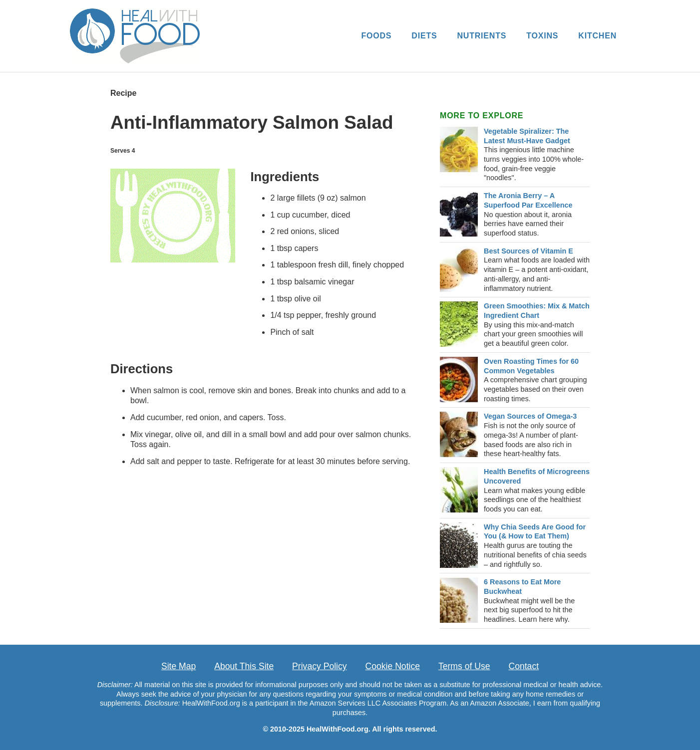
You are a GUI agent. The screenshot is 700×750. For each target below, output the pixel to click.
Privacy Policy (320, 666)
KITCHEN (597, 36)
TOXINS (542, 36)
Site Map (178, 666)
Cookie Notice (393, 666)
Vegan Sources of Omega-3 (530, 416)
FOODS (376, 36)
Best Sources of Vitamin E (528, 251)
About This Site (244, 666)
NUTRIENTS (482, 36)
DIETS (424, 36)
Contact (524, 666)
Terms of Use (464, 666)
